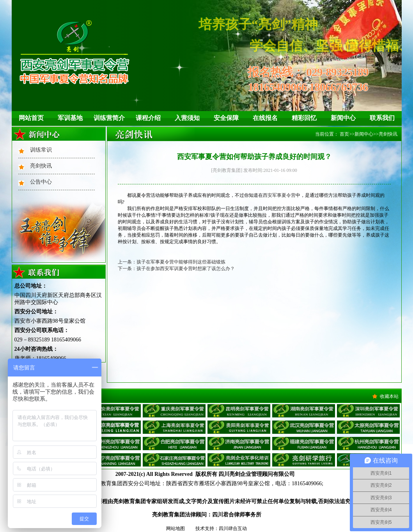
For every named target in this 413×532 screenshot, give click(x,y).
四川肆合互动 (233, 528)
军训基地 (70, 118)
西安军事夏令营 (279, 195)
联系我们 (382, 118)
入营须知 (187, 118)
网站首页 (31, 118)
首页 (344, 134)
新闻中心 (343, 118)
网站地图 (175, 528)
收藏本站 (389, 396)
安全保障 (226, 118)
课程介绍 (148, 118)
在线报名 (265, 118)
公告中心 (41, 182)
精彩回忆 (304, 118)
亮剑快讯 (41, 166)
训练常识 (41, 150)
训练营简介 (109, 118)
